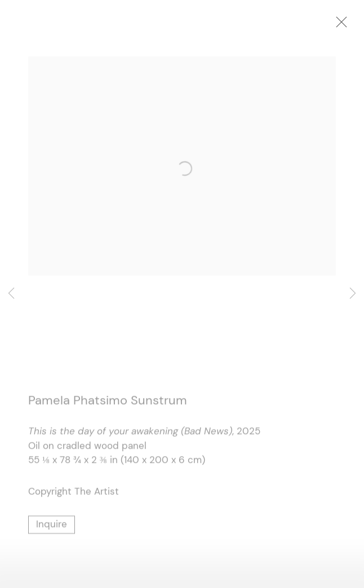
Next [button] (353, 294)
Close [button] (347, 25)
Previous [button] (11, 294)
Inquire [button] (52, 526)
